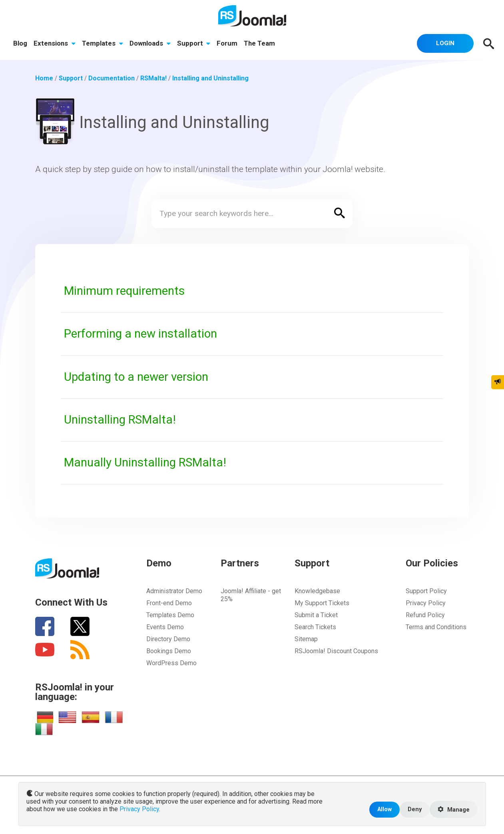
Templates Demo (170, 615)
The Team (259, 43)
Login (445, 43)
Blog (20, 43)
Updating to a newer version (136, 377)
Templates (103, 43)
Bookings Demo (169, 651)
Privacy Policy (426, 603)
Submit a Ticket (316, 615)
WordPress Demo (171, 663)
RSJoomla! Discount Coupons (336, 651)
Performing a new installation (140, 334)
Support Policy (426, 591)
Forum (227, 43)
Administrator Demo (174, 591)
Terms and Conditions (436, 627)
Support (194, 43)
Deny (415, 809)
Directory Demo (168, 639)
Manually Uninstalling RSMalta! (145, 462)
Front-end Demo (169, 603)
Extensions (55, 43)
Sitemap (306, 639)
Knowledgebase (317, 591)
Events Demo (165, 627)
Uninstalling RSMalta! (120, 420)
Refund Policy (425, 615)
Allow (384, 809)
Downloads (150, 43)
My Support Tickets (322, 603)
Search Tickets (315, 627)
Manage (454, 810)
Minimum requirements (124, 291)
